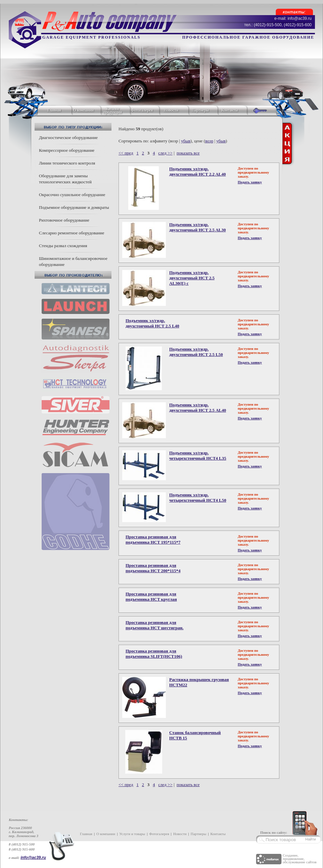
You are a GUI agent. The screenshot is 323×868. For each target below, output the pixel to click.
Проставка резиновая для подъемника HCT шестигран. (155, 625)
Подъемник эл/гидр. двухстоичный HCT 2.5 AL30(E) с (192, 278)
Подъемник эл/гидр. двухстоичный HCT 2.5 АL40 (198, 407)
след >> (165, 153)
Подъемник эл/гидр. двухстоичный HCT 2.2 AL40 (198, 171)
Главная (54, 110)
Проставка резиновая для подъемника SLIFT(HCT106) (154, 654)
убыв (186, 141)
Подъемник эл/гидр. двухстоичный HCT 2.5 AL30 (198, 227)
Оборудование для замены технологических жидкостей (65, 179)
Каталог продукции (113, 110)
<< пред (126, 153)
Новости (171, 110)
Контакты (230, 110)
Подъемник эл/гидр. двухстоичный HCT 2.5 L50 (196, 352)
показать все (188, 153)
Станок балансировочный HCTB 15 (195, 735)
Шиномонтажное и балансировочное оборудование (73, 261)
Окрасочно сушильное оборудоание (72, 195)
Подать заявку (250, 182)
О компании (83, 110)
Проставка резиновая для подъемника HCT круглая (151, 597)
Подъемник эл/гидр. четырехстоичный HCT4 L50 (198, 497)
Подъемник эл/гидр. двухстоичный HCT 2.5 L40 (152, 323)
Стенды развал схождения (63, 246)
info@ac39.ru (33, 858)
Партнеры (200, 110)
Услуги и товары (132, 834)
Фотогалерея (142, 110)
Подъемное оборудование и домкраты (74, 207)
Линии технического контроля (67, 163)
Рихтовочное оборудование (64, 220)
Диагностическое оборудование (68, 138)
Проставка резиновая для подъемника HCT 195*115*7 (153, 539)
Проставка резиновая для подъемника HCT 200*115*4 (153, 568)
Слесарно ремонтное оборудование (72, 233)
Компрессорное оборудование (67, 150)
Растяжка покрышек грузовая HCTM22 (199, 682)
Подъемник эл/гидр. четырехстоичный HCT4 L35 (198, 455)
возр (209, 141)
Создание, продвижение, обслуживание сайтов (300, 859)
